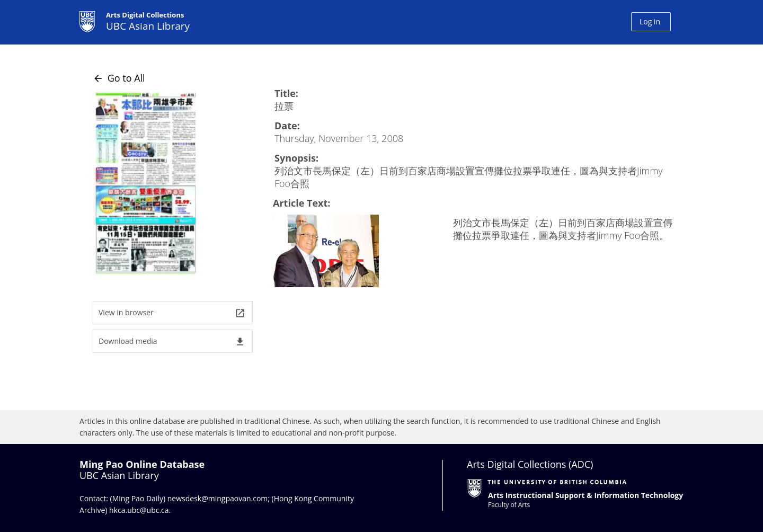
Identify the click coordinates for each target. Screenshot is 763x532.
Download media (172, 342)
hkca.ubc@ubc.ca (139, 510)
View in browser (172, 313)
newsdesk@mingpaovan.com (218, 498)
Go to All (119, 78)
